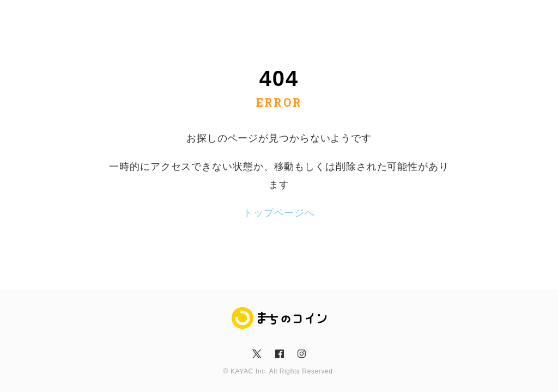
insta (301, 354)
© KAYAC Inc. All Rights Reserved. (279, 371)
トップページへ (279, 213)
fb (279, 354)
